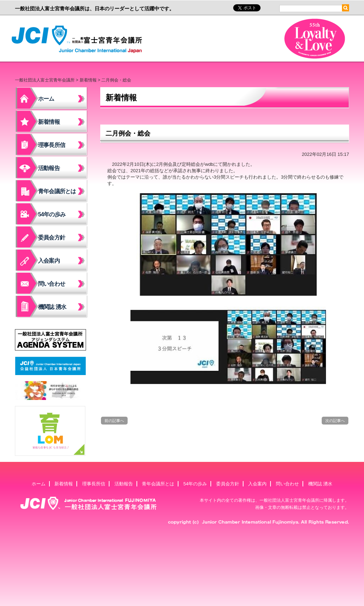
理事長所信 (52, 145)
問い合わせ (52, 284)
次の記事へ (335, 421)
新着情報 (88, 80)
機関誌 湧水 (52, 307)
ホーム (46, 99)
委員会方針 (52, 238)
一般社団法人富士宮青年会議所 (79, 39)
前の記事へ (114, 421)
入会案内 (49, 261)
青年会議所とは (57, 191)
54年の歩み (52, 214)
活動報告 (49, 168)
